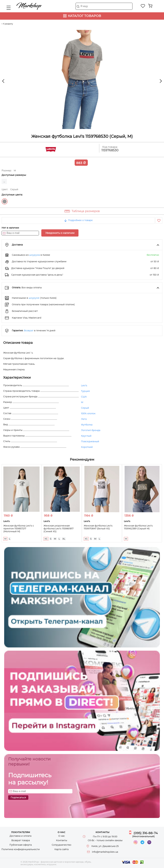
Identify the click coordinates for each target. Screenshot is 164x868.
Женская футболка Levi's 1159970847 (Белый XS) (98, 527)
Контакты (62, 840)
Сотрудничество (61, 845)
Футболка (87, 425)
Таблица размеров (86, 211)
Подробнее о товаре (78, 220)
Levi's (84, 385)
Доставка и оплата (20, 836)
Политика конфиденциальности (21, 849)
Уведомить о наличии (60, 233)
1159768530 (110, 150)
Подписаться (18, 798)
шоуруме (34, 298)
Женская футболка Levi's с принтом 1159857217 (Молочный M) (19, 529)
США (84, 397)
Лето (84, 419)
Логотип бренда (91, 430)
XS (46, 539)
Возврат (29, 331)
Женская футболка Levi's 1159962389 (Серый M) (138, 527)
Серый (5, 201)
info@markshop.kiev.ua (105, 852)
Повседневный (90, 441)
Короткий (87, 447)
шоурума (35, 255)
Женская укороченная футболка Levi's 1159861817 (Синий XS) (59, 529)
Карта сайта (61, 849)
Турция (85, 391)
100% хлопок (88, 413)
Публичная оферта (21, 845)
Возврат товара (21, 840)
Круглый (86, 436)
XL (64, 539)
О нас (62, 836)
